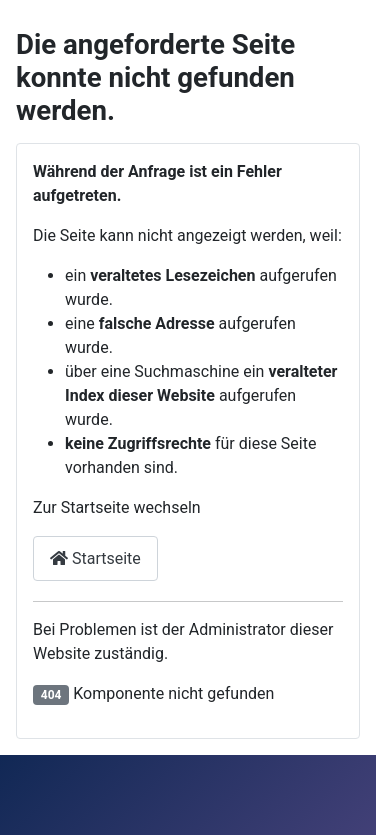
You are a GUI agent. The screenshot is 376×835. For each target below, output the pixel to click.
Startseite (95, 558)
